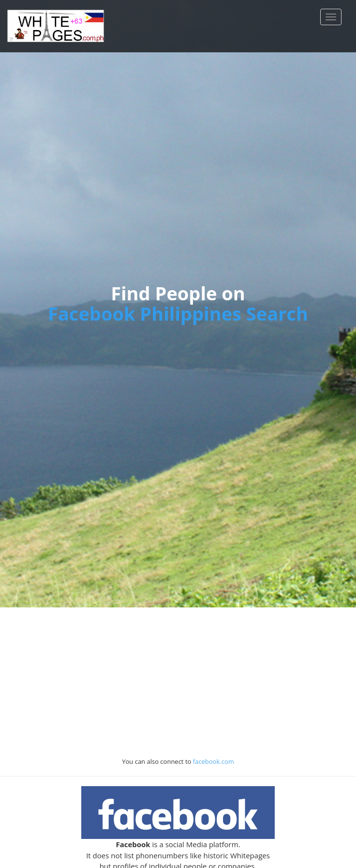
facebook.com (214, 761)
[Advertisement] (178, 686)
